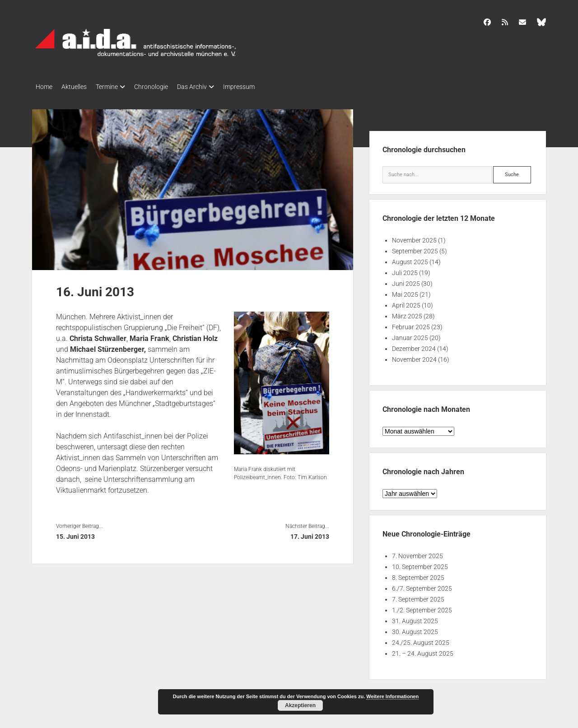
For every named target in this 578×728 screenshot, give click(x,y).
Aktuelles (79, 87)
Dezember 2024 (414, 346)
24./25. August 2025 (421, 640)
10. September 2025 (420, 564)
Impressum (261, 87)
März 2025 (407, 313)
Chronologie (165, 87)
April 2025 (406, 303)
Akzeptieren (300, 705)
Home (44, 87)
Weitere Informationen (392, 696)
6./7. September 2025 (422, 586)
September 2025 (415, 248)
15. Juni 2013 (75, 534)
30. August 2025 (415, 629)
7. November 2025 (417, 553)
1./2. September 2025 (422, 607)
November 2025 (414, 238)
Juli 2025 (405, 270)
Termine (116, 87)
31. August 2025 (415, 618)
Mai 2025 (405, 292)
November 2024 (414, 357)
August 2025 (410, 259)
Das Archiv (210, 87)
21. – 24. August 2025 (423, 651)
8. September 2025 (418, 575)
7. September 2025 (418, 597)
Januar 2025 (410, 335)
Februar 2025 (411, 324)
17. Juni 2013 (310, 534)
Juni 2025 (406, 281)
